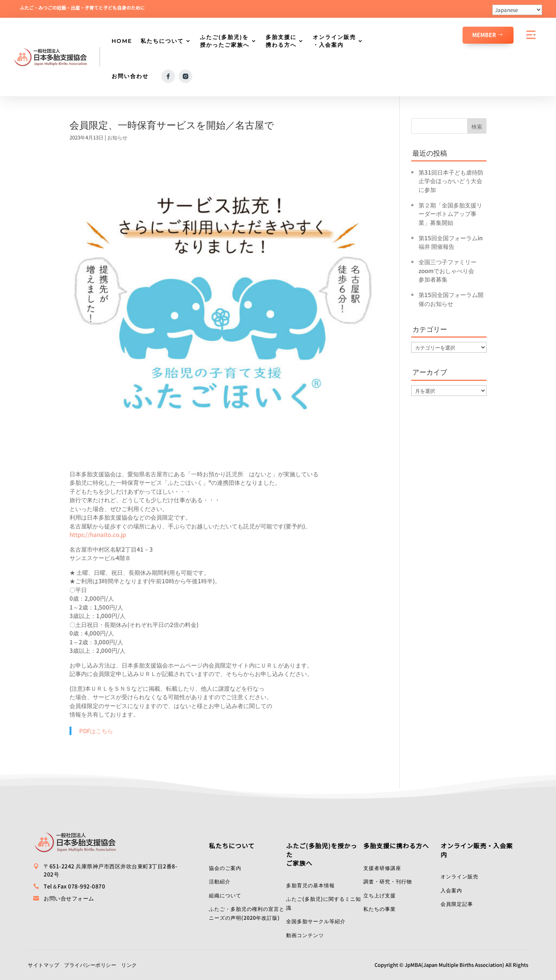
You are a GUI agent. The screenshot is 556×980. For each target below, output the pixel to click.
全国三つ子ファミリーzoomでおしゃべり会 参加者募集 (449, 270)
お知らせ (117, 137)
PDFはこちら (96, 731)
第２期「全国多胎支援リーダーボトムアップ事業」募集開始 (450, 214)
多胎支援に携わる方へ (281, 41)
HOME (122, 41)
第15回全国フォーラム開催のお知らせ (451, 299)
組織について (225, 895)
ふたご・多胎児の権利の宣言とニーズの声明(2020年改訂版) (247, 913)
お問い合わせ (130, 76)
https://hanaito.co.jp (98, 534)
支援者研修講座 (382, 868)
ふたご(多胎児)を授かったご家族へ (225, 41)
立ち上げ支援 (380, 895)
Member (484, 35)
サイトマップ (43, 965)
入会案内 (451, 890)
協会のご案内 (225, 868)
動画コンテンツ (305, 935)
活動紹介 (220, 881)
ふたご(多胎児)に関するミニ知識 (324, 903)
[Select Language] (517, 10)
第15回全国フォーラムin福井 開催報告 (451, 242)
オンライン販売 (459, 876)
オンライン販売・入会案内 (334, 41)
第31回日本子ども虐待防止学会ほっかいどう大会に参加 (451, 181)
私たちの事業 (380, 909)
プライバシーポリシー (90, 965)
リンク (129, 965)
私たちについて (162, 41)
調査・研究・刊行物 (388, 881)
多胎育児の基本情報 (310, 885)
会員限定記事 (457, 904)
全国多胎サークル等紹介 (316, 921)
